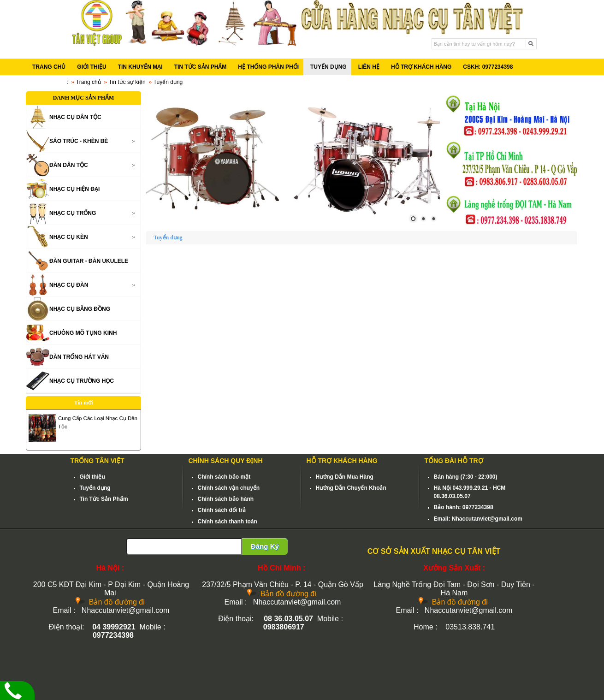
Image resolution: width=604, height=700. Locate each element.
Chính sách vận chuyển (229, 488)
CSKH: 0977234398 (488, 67)
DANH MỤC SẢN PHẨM (84, 98)
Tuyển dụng (95, 488)
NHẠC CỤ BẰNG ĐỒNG (80, 309)
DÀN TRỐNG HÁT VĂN (79, 357)
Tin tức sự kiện (127, 82)
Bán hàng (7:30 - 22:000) (466, 477)
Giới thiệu (92, 477)
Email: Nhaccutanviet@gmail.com (478, 519)
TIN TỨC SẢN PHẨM (201, 67)
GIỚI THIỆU (92, 67)
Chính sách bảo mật (224, 477)
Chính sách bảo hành (226, 499)
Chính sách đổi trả (222, 510)
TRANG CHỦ (49, 67)
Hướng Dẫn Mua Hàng (345, 477)
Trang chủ (89, 82)
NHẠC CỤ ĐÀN (69, 285)
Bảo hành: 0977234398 (464, 507)
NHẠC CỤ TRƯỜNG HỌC (82, 381)
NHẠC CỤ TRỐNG (73, 213)
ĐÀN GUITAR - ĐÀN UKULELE (89, 261)
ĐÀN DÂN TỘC (69, 165)
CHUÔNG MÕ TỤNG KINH (83, 333)
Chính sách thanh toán (228, 522)
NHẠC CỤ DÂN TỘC (75, 117)
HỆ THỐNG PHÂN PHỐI (268, 67)
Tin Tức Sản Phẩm (104, 499)
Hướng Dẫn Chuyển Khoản (351, 488)
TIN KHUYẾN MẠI (140, 67)
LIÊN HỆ (369, 67)
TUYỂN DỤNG (329, 67)
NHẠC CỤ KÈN (69, 237)
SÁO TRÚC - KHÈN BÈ (79, 141)
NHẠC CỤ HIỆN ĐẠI (74, 189)
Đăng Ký (265, 546)
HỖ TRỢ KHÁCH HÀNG (421, 67)
